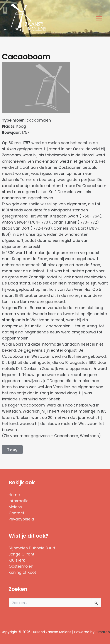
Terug (12, 449)
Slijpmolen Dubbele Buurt (32, 548)
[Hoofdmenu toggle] (99, 18)
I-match (103, 632)
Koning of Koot (22, 572)
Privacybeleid (21, 519)
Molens (15, 507)
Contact (17, 513)
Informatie (19, 501)
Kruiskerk (17, 560)
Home (14, 495)
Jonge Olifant (22, 554)
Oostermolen (21, 566)
